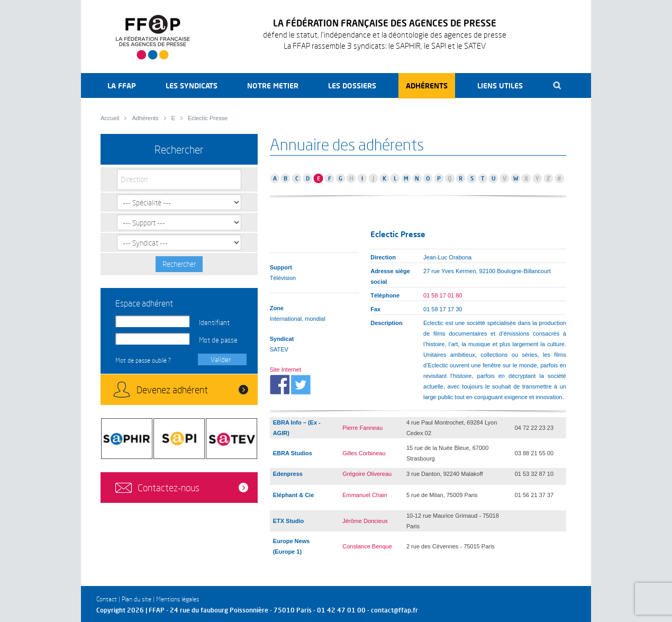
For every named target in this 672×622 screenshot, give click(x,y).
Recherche (557, 85)
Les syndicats (192, 85)
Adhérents (427, 85)
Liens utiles (500, 85)
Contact (107, 599)
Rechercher (179, 264)
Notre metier (273, 85)
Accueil (110, 118)
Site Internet (285, 369)
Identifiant (214, 322)
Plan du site (137, 599)
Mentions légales (178, 599)
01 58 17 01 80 (443, 295)
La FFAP (122, 85)
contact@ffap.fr (394, 610)
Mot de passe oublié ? (143, 360)
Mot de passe (218, 340)
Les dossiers (352, 85)
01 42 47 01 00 (341, 610)
